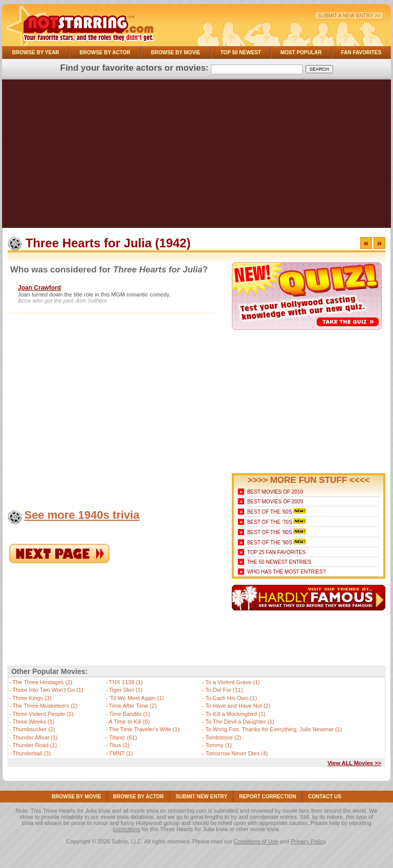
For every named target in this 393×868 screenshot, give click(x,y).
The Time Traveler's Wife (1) (144, 729)
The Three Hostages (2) (43, 682)
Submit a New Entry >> (349, 16)
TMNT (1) (121, 753)
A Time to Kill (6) (129, 722)
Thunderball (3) (32, 753)
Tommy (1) (219, 745)
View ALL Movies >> (354, 763)
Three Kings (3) (32, 698)
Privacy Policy (308, 841)
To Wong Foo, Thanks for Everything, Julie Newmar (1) (274, 729)
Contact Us (325, 797)
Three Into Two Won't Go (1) (48, 690)
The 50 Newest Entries (279, 562)
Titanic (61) (123, 737)
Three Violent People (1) (43, 714)
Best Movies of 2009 (275, 502)
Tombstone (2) (223, 737)
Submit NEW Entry (201, 797)
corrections (126, 829)
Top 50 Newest (241, 52)
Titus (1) (119, 745)
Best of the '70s (270, 522)
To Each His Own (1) (231, 698)
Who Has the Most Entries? (287, 572)
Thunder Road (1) (35, 745)
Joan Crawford (39, 288)
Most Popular (301, 52)
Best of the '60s (270, 512)
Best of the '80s (270, 532)
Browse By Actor (105, 52)
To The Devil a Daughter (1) (240, 722)
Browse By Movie (176, 52)
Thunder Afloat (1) (35, 737)
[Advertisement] (196, 156)
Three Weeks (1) (34, 722)
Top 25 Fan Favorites (276, 552)
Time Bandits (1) (129, 714)
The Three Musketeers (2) (45, 706)
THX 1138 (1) (126, 682)
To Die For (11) (224, 690)
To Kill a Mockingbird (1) (235, 714)
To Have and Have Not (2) (238, 706)
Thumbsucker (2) (34, 729)
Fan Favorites (361, 52)
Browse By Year (36, 52)
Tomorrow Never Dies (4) (236, 753)
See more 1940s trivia (82, 515)
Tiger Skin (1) (126, 690)
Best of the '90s (270, 543)
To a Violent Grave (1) (233, 682)
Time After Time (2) (133, 706)
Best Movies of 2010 (275, 492)
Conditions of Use (256, 841)
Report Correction (268, 797)
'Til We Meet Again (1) (136, 698)
